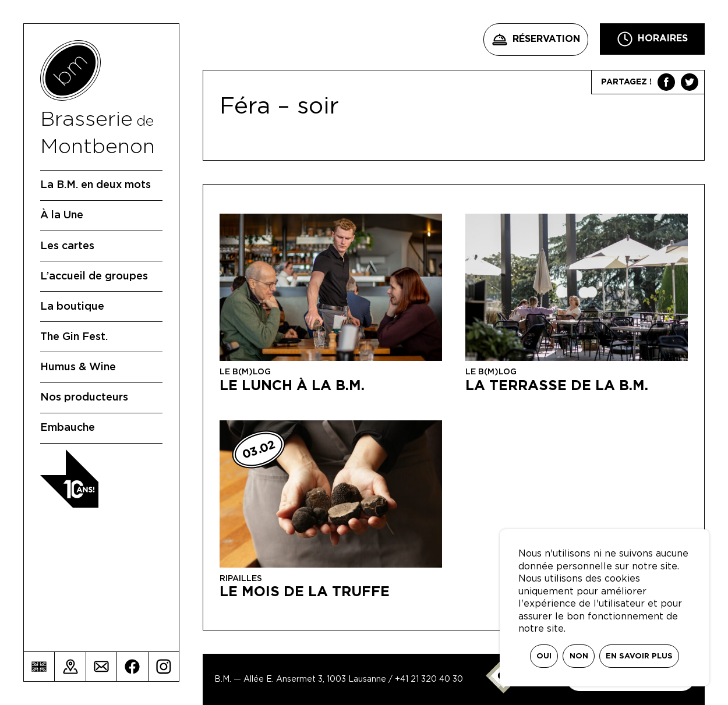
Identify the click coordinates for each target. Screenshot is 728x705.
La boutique (72, 307)
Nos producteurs (84, 398)
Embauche (68, 428)
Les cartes (67, 246)
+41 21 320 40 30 (429, 679)
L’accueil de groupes (94, 277)
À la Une (62, 215)
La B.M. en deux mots (96, 185)
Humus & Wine (78, 367)
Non (579, 656)
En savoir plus (639, 656)
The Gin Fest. (74, 337)
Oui (544, 656)
